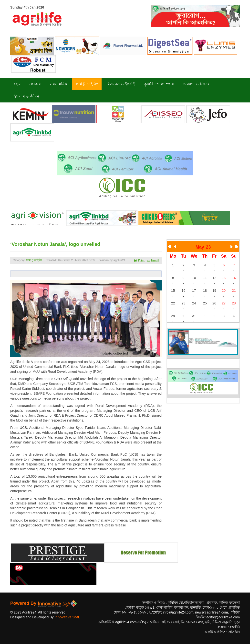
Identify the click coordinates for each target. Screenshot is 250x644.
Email (155, 260)
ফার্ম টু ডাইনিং (35, 260)
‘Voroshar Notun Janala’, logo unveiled (55, 244)
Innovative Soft (67, 617)
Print (141, 260)
